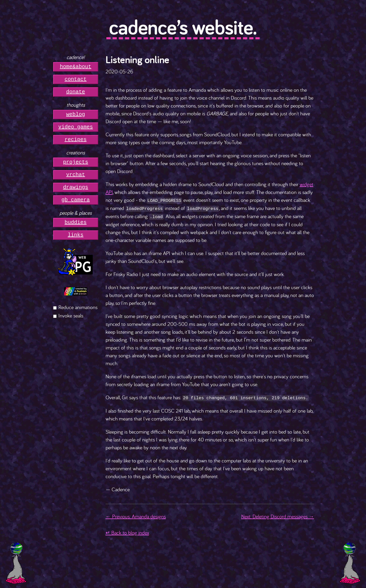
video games (76, 127)
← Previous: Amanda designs (136, 515)
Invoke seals (71, 315)
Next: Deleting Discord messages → (278, 515)
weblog (76, 114)
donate (76, 92)
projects (76, 162)
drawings (76, 187)
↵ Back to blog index (127, 532)
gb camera (76, 200)
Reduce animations (78, 307)
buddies (76, 222)
